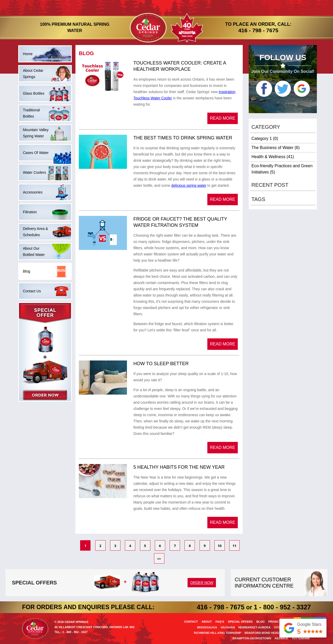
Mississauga (207, 627)
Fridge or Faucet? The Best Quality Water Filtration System (180, 222)
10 (220, 546)
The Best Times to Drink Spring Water (183, 138)
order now (202, 583)
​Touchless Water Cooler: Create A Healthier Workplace (180, 66)
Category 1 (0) (265, 139)
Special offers (240, 622)
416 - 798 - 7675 (258, 30)
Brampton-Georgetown (252, 638)
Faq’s (220, 622)
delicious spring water (189, 185)
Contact (191, 622)
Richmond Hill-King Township (217, 633)
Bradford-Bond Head (262, 633)
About (207, 622)
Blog (260, 622)
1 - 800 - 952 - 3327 (282, 607)
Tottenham (301, 638)
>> (159, 559)
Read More (223, 118)
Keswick (281, 638)
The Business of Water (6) (276, 148)
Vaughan (228, 627)
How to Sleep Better (161, 364)
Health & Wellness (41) (273, 157)
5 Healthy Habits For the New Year (179, 467)
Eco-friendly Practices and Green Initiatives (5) (282, 169)
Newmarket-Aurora (254, 627)
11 (235, 546)
